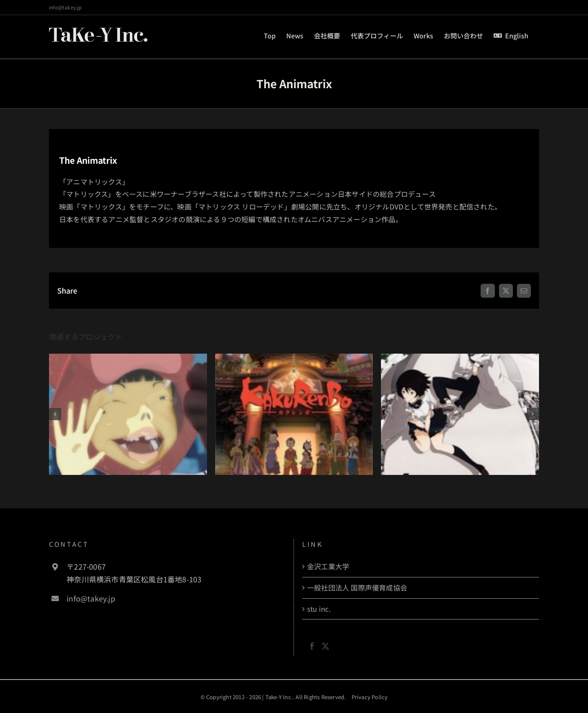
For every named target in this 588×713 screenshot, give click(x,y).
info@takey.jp (65, 7)
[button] (55, 414)
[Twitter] (325, 646)
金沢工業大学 (328, 566)
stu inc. (319, 609)
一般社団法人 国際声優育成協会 (357, 587)
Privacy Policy (370, 697)
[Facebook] (312, 646)
